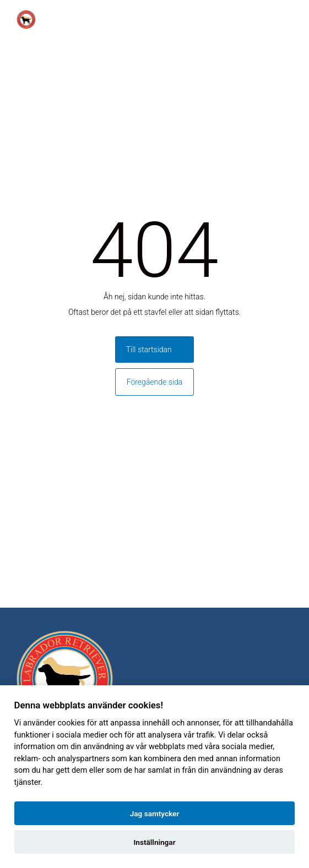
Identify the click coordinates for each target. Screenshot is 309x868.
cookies (71, 723)
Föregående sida (155, 382)
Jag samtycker (155, 814)
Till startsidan (149, 350)
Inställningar (154, 842)
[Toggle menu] (295, 20)
